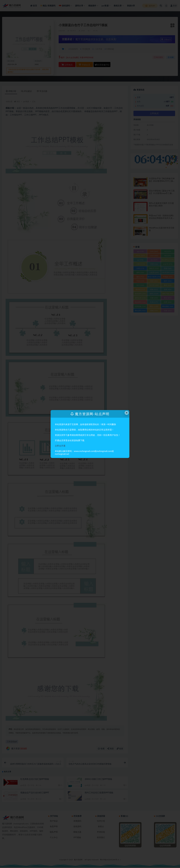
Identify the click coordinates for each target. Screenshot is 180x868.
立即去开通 (60, 446)
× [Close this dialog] (127, 413)
